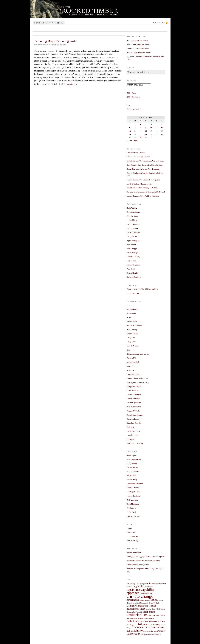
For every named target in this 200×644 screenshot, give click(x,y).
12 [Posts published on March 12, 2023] (162, 128)
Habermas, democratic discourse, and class (143, 561)
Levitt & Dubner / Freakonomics (140, 184)
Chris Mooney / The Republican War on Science (146, 161)
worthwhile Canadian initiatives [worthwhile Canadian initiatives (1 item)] (151, 634)
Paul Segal (131, 269)
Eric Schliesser (133, 220)
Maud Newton (132, 390)
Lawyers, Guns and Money (137, 378)
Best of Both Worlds (135, 325)
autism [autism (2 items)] (149, 583)
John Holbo (131, 244)
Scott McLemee (133, 504)
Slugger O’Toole (133, 411)
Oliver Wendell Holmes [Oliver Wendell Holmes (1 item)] (152, 621)
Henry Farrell (132, 236)
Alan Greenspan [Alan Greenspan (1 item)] (140, 584)
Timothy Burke (133, 435)
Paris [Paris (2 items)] (162, 621)
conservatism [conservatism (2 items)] (133, 600)
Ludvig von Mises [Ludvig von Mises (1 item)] (153, 615)
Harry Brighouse (133, 232)
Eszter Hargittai (133, 224)
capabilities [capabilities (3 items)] (134, 590)
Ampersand (131, 313)
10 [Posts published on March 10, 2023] (151, 128)
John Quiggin (132, 249)
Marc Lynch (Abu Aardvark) (138, 382)
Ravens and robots (141, 40)
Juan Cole (131, 366)
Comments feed (133, 536)
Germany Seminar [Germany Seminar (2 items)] (136, 606)
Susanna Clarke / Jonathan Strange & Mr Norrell (146, 192)
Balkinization (132, 321)
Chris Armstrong (133, 212)
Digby (129, 350)
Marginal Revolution (135, 386)
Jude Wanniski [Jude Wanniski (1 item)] (138, 612)
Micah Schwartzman (135, 484)
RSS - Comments (133, 97)
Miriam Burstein (133, 399)
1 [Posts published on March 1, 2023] (140, 124)
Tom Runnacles (133, 516)
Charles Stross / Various (136, 153)
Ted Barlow (131, 508)
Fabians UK (131, 358)
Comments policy (53, 23)
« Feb (129, 141)
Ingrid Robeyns (133, 240)
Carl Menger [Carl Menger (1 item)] (144, 594)
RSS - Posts (131, 93)
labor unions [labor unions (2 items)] (149, 612)
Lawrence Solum (133, 374)
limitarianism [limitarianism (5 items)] (137, 615)
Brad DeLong (132, 330)
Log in (129, 528)
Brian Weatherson (134, 459)
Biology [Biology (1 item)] (135, 587)
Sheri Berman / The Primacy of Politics (142, 188)
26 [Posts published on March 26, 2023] (162, 134)
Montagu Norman (134, 492)
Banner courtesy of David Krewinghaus (142, 289)
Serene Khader (133, 273)
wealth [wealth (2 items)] (137, 634)
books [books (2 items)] (140, 587)
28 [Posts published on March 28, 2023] (135, 138)
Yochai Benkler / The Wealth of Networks (143, 196)
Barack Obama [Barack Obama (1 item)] (158, 584)
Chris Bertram (132, 216)
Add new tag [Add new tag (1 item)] (131, 584)
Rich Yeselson (132, 500)
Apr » (136, 141)
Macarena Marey (133, 257)
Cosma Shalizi (132, 334)
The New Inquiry (133, 431)
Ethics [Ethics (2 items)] (154, 600)
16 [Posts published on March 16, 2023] (146, 131)
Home (37, 23)
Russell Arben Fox (134, 407)
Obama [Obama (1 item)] (141, 621)
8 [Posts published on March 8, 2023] (140, 128)
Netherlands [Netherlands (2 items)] (133, 621)
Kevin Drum (132, 370)
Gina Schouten (133, 228)
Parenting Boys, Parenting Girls (55, 41)
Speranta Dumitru (134, 277)
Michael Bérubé (133, 488)
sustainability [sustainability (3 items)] (135, 631)
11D (128, 305)
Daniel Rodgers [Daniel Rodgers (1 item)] (145, 600)
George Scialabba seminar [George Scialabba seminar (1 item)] (140, 603)
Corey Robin (132, 463)
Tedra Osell (131, 512)
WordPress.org (132, 540)
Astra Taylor (132, 455)
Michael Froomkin (134, 395)
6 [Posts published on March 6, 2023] (130, 128)
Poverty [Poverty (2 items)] (156, 625)
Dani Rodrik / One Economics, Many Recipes (145, 165)
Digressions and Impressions (138, 354)
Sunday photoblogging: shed (138, 565)
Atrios (129, 317)
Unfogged (131, 439)
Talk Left (130, 427)
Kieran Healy (132, 480)
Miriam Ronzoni (133, 265)
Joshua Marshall (133, 362)
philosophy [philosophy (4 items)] (144, 624)
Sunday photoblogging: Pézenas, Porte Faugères (146, 556)
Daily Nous (131, 342)
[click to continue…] (69, 84)
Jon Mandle (131, 476)
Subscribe (159, 23)
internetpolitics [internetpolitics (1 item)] (151, 609)
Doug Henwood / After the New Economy (143, 169)
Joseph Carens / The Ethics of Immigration (143, 180)
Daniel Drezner (133, 346)
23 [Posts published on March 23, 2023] (146, 134)
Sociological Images (135, 415)
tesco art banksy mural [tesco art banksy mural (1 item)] (150, 631)
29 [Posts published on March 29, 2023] (140, 138)
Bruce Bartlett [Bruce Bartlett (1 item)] (148, 587)
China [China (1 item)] (150, 594)
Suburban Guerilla (134, 423)
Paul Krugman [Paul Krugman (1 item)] (131, 625)
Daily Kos (131, 338)
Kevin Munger (132, 253)
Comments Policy (134, 293)
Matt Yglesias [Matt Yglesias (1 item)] (138, 618)
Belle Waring (132, 208)
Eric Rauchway (133, 471)
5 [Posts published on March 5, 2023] (162, 124)
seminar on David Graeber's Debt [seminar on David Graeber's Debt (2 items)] (148, 628)
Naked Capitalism (134, 403)
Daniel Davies (132, 467)
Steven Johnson (133, 419)
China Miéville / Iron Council (138, 157)
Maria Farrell (132, 261)
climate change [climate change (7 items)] (140, 596)
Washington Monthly (135, 443)
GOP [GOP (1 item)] (147, 606)
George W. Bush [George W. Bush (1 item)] (154, 603)
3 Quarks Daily (133, 309)
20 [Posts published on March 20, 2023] (130, 134)
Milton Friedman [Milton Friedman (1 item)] (149, 618)
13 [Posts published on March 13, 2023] (130, 131)
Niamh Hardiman (134, 496)
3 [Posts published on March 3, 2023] (151, 124)
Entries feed (131, 532)
